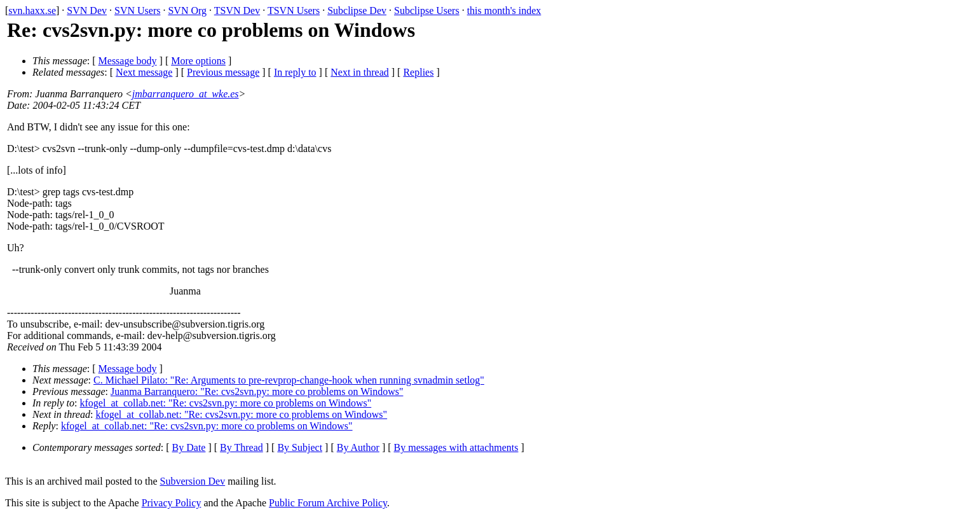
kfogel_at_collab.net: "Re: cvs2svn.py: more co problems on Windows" (226, 403)
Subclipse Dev (357, 10)
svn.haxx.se (32, 10)
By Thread (242, 447)
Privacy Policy (172, 503)
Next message (144, 72)
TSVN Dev (237, 10)
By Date (189, 447)
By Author (358, 447)
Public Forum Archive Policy (328, 503)
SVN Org (187, 10)
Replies (418, 72)
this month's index (504, 10)
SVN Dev (87, 10)
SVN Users (137, 10)
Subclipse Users (427, 10)
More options (198, 61)
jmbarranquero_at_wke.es (186, 94)
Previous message (223, 72)
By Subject (300, 447)
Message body (128, 61)
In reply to (295, 72)
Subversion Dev (193, 481)
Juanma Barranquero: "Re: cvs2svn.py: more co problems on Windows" (257, 391)
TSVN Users (294, 10)
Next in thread (360, 72)
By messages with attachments (456, 447)
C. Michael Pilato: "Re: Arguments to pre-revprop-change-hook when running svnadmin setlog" (289, 380)
